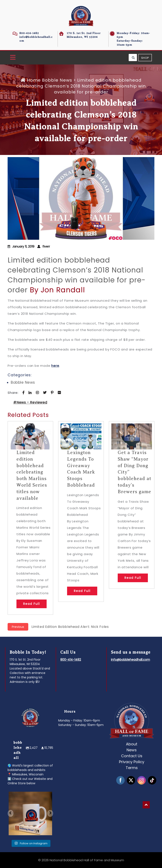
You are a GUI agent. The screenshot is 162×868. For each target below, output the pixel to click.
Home (31, 80)
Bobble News (57, 80)
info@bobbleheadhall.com (130, 660)
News (132, 750)
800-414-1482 (29, 33)
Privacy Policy (132, 762)
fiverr (46, 246)
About (132, 744)
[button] (13, 58)
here (55, 366)
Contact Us (132, 756)
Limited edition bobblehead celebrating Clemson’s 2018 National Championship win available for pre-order (77, 275)
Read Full (32, 604)
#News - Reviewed (30, 402)
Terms (132, 768)
